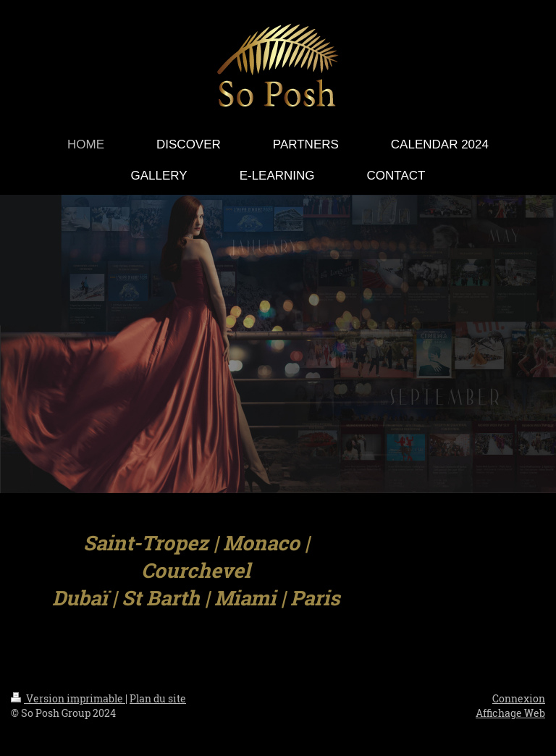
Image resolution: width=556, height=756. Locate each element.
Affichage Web (510, 713)
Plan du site (158, 698)
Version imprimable (68, 698)
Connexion (519, 698)
